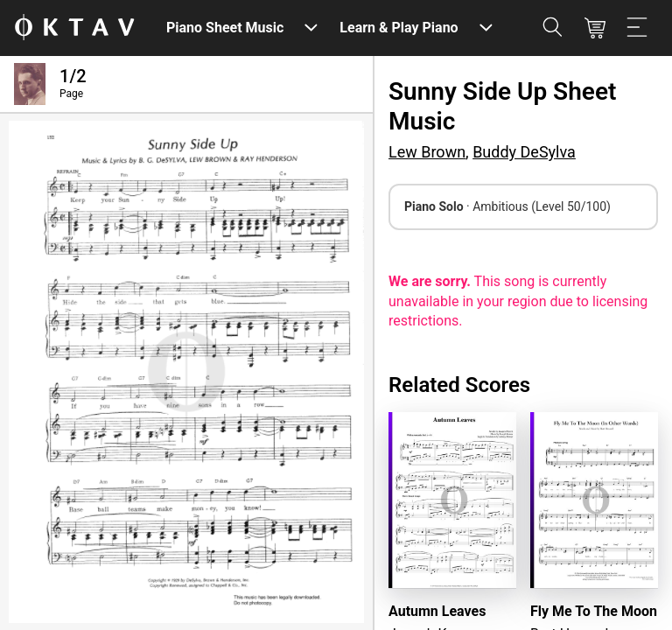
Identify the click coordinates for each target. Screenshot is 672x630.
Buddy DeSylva (524, 152)
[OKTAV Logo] (74, 28)
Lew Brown (427, 152)
